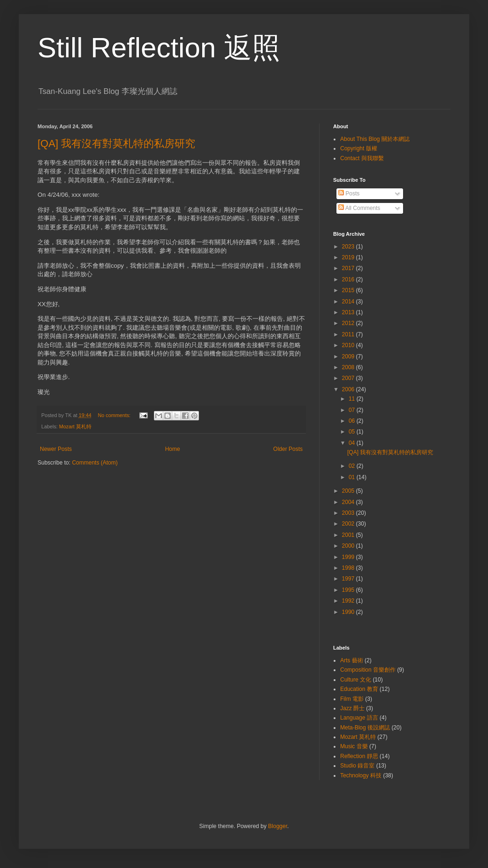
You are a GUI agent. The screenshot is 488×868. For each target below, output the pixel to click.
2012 (349, 323)
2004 (349, 502)
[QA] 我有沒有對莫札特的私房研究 (116, 143)
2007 (349, 378)
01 (353, 477)
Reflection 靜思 (359, 756)
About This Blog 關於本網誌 (375, 139)
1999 (349, 557)
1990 (349, 612)
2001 (349, 535)
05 (353, 432)
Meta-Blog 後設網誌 (365, 728)
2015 (349, 290)
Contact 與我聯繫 (362, 158)
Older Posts (288, 449)
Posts (349, 194)
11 (353, 399)
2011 (349, 334)
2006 (349, 389)
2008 (349, 367)
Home (173, 449)
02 (353, 466)
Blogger (278, 826)
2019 (349, 257)
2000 (349, 546)
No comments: (115, 415)
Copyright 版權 (359, 148)
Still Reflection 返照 (159, 48)
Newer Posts (56, 449)
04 (353, 443)
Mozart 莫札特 (75, 426)
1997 (349, 579)
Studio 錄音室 (357, 766)
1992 (349, 601)
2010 (349, 345)
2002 (349, 524)
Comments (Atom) (95, 463)
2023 (349, 247)
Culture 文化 (356, 680)
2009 (349, 356)
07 (353, 410)
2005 (349, 491)
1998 (349, 568)
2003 (349, 513)
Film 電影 (352, 699)
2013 (349, 312)
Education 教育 (359, 689)
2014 (349, 302)
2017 (349, 268)
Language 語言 (359, 718)
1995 (349, 590)
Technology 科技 (361, 775)
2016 (349, 279)
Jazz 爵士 (352, 708)
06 (353, 421)
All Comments (359, 208)
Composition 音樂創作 (368, 670)
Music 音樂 (354, 746)
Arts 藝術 (352, 660)
